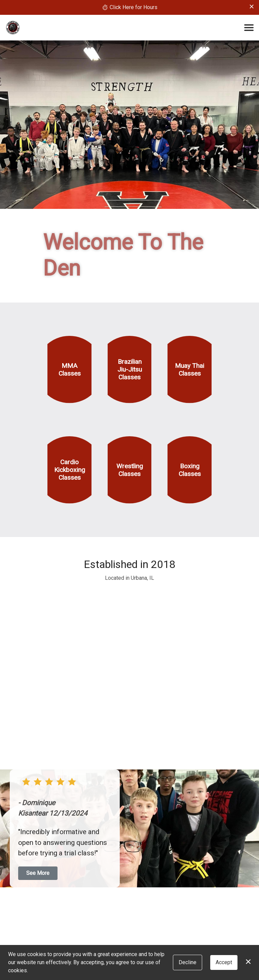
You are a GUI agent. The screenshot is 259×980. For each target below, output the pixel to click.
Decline (188, 962)
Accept (224, 962)
